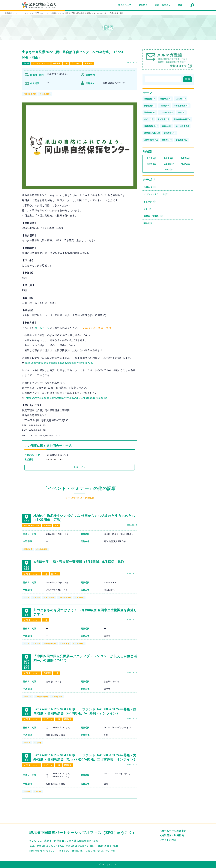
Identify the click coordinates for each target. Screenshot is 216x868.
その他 (39, 743)
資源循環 (181, 140)
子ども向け (76, 63)
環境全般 (150, 99)
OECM (28, 697)
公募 (148, 209)
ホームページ (42, 328)
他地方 (151, 164)
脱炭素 (167, 140)
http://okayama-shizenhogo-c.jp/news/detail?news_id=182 (59, 363)
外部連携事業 (181, 106)
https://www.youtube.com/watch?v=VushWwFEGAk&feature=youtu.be (67, 398)
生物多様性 (46, 94)
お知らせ (150, 187)
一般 (66, 63)
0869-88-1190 (55, 460)
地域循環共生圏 (182, 119)
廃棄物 (167, 126)
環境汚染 (166, 99)
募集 (148, 223)
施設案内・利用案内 (173, 835)
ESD (27, 598)
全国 (169, 170)
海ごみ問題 (50, 598)
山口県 (151, 158)
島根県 (169, 158)
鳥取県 (186, 158)
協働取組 (150, 113)
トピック (150, 202)
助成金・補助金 (153, 216)
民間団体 (68, 719)
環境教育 (29, 549)
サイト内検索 (169, 840)
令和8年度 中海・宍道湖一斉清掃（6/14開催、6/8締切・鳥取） (80, 562)
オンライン (48, 719)
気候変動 (150, 106)
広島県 (169, 164)
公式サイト (80, 467)
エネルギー (167, 113)
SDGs (37, 598)
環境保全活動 (31, 94)
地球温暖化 (151, 126)
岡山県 (26, 63)
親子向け (88, 63)
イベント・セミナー (41, 63)
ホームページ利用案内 (174, 831)
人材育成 (163, 119)
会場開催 (57, 63)
